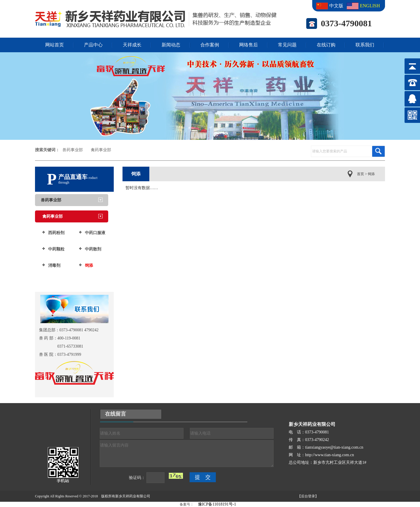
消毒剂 (54, 265)
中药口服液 (95, 233)
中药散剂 (93, 249)
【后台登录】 (308, 496)
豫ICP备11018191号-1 (217, 504)
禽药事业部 (101, 150)
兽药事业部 (73, 150)
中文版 (336, 6)
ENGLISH (369, 6)
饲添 (89, 265)
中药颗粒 (56, 249)
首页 (360, 174)
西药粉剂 (56, 233)
